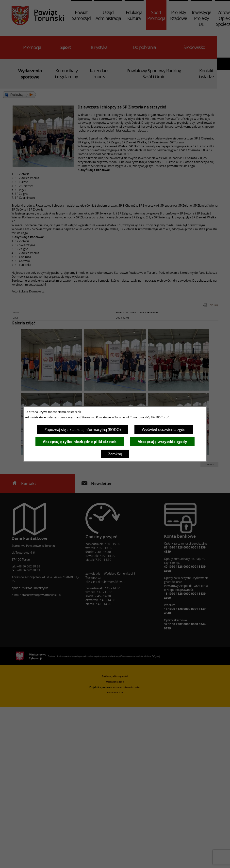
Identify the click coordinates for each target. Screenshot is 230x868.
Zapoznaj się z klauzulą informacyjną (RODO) (83, 429)
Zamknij (115, 454)
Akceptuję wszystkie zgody (162, 442)
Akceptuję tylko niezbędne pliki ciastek (80, 442)
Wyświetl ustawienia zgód (164, 429)
